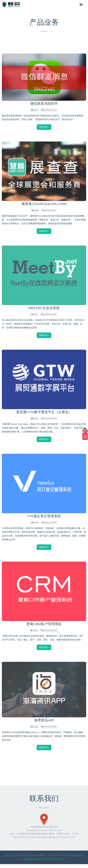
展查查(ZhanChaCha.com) (44, 204)
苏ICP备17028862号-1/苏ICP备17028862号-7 (44, 859)
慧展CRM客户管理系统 (44, 624)
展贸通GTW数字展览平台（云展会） (44, 412)
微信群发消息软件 (44, 104)
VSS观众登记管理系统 (44, 516)
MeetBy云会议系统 (44, 308)
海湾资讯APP (44, 720)
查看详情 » (44, 127)
